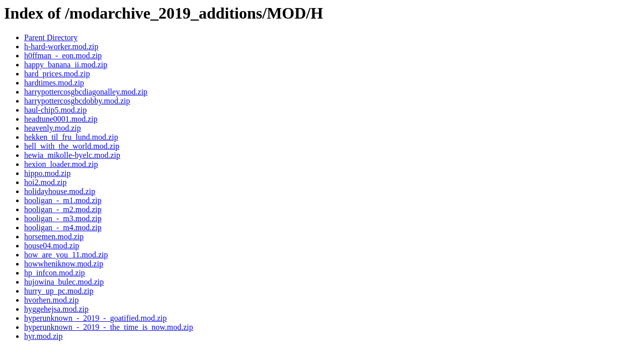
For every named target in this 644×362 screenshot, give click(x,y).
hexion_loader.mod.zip (61, 164)
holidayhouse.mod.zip (60, 191)
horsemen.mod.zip (54, 237)
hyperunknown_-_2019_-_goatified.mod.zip (96, 318)
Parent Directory (51, 37)
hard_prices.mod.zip (57, 74)
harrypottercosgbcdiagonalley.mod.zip (86, 92)
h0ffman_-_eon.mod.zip (63, 56)
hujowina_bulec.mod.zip (64, 282)
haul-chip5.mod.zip (55, 110)
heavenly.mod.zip (53, 128)
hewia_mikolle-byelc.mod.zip (72, 155)
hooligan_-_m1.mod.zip (63, 200)
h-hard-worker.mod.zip (61, 47)
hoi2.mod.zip (45, 182)
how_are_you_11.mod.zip (66, 255)
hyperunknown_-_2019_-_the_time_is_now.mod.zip (109, 327)
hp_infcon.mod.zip (55, 273)
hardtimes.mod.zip (54, 83)
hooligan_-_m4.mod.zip (63, 228)
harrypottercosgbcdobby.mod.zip (77, 101)
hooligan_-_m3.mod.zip (63, 218)
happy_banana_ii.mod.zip (66, 65)
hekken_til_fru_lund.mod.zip (71, 137)
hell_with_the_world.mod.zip (72, 146)
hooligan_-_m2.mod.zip (63, 209)
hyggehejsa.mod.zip (56, 309)
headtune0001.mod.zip (61, 119)
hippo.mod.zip (47, 173)
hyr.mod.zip (43, 336)
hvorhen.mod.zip (51, 300)
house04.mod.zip (52, 246)
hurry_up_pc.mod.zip (59, 291)
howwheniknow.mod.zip (64, 264)
